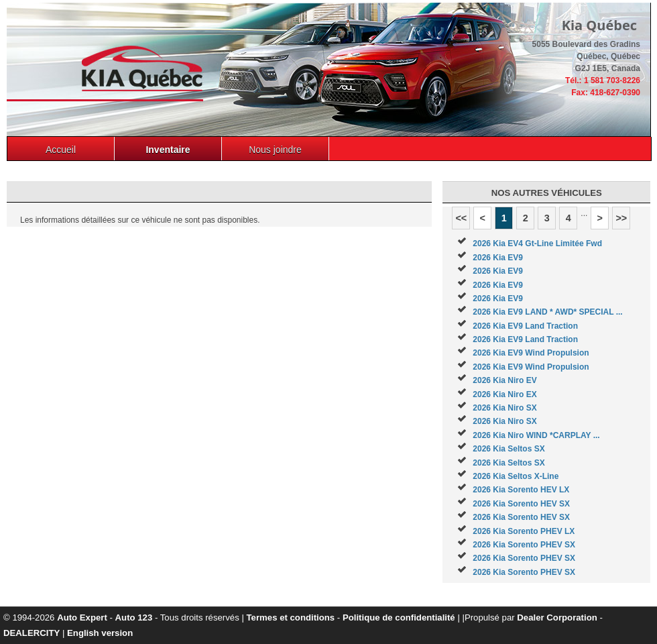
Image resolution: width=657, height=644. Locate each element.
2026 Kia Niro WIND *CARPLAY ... (536, 435)
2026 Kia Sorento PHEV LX (524, 531)
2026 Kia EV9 (498, 258)
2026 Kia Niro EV (504, 380)
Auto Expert (82, 618)
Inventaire (168, 150)
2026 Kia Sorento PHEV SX (524, 545)
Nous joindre (275, 150)
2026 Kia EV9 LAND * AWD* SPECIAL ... (547, 312)
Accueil (61, 150)
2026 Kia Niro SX (504, 408)
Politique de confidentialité (399, 618)
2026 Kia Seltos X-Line (516, 476)
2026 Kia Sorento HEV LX (521, 490)
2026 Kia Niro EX (504, 394)
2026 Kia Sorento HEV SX (521, 504)
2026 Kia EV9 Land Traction (525, 326)
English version (100, 633)
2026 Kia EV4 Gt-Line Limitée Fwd (537, 244)
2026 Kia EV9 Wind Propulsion (531, 353)
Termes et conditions (291, 618)
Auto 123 (134, 618)
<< (461, 218)
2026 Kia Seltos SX (509, 449)
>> (621, 218)
